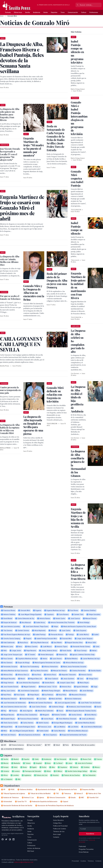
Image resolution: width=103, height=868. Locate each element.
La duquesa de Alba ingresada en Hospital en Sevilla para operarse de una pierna (33, 425)
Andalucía (37, 12)
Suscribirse (90, 834)
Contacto (56, 837)
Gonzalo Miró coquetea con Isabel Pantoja (77, 178)
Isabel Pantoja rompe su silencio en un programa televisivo (77, 52)
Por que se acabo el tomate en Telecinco (10, 297)
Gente (46, 12)
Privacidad (75, 861)
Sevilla (28, 12)
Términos (91, 861)
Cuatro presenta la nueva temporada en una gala (10, 390)
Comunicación (73, 12)
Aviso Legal (57, 834)
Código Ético (57, 823)
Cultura (84, 12)
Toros (63, 12)
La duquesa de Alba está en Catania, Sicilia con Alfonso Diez (10, 261)
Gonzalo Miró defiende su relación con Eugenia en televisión (55, 395)
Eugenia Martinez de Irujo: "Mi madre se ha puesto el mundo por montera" (34, 147)
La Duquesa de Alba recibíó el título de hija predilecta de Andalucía (78, 399)
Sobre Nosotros (58, 820)
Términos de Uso (59, 831)
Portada (8, 12)
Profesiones (94, 12)
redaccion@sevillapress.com (24, 862)
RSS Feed (31, 851)
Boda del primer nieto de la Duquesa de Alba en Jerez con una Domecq (57, 280)
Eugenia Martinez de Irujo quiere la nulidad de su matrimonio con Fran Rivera (78, 286)
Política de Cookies (60, 829)
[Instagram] (10, 839)
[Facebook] (3, 839)
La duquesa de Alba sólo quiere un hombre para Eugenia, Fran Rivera (10, 114)
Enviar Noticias (84, 852)
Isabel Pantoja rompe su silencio (77, 228)
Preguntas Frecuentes (86, 849)
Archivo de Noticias (34, 848)
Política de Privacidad (60, 826)
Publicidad (82, 846)
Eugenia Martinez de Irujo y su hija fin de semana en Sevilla (78, 518)
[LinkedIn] (13, 839)
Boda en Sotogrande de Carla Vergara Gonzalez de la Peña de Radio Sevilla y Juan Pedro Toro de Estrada (56, 138)
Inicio (2, 16)
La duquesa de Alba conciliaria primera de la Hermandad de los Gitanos (78, 463)
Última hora (18, 12)
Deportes (54, 12)
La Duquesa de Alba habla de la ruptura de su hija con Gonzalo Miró (10, 429)
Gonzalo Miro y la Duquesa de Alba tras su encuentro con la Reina (34, 293)
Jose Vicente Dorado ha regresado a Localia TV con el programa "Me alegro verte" (10, 154)
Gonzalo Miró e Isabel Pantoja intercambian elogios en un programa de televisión (79, 118)
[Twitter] (6, 839)
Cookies (83, 861)
